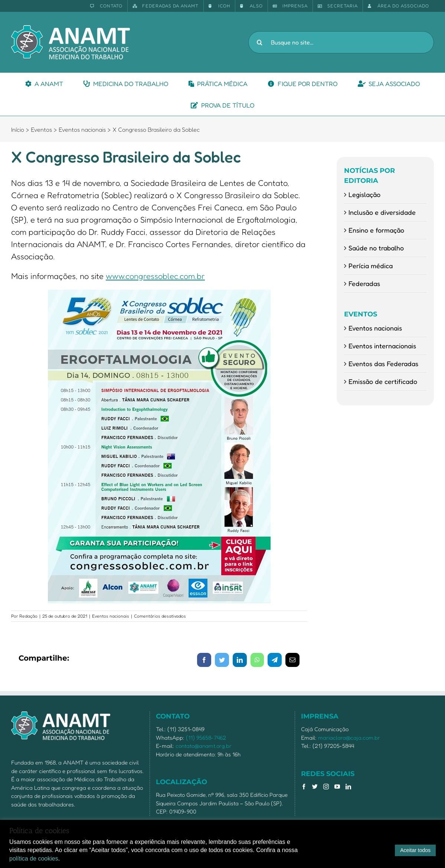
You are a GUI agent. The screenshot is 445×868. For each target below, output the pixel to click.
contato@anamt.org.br (204, 746)
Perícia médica (371, 266)
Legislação (364, 194)
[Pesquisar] (259, 42)
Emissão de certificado (383, 381)
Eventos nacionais (111, 616)
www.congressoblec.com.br (155, 276)
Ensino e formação (376, 230)
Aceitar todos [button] (415, 850)
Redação (28, 616)
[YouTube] (337, 787)
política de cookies (34, 859)
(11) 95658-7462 (206, 738)
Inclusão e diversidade (382, 212)
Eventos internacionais (382, 346)
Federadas (364, 283)
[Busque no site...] (341, 42)
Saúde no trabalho (376, 248)
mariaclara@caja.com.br (349, 738)
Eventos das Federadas (383, 364)
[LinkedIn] (348, 787)
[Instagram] (326, 787)
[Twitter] (315, 787)
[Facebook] (304, 787)
